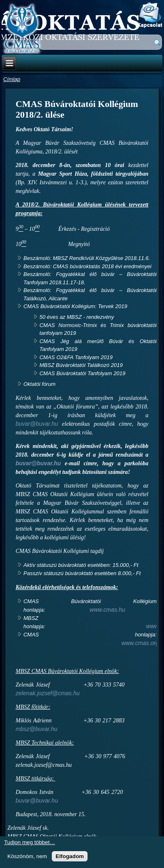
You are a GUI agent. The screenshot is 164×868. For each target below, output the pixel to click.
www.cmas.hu (107, 610)
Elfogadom (70, 856)
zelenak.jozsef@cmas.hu (48, 693)
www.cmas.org (140, 643)
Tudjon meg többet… (30, 842)
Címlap (12, 79)
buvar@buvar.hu (37, 424)
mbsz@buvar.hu (37, 729)
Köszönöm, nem (27, 856)
